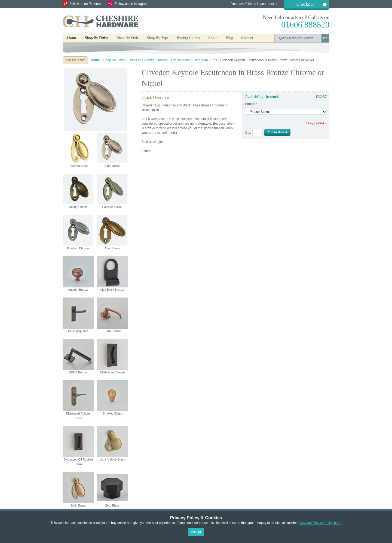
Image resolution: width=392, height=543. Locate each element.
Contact (247, 38)
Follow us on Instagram (131, 4)
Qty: (248, 133)
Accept (196, 532)
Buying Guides (188, 38)
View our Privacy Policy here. (320, 523)
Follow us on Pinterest (85, 4)
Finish (251, 104)
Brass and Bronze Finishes (148, 60)
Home (72, 38)
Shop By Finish (114, 60)
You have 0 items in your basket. (255, 4)
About (213, 38)
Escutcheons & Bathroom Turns (194, 60)
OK (325, 38)
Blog (229, 38)
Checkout (305, 4)
